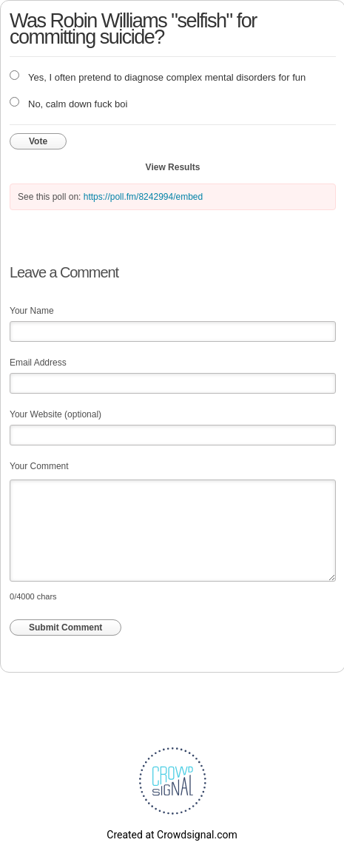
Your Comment (39, 466)
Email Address (38, 363)
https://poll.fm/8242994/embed (143, 197)
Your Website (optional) (55, 414)
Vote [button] (38, 141)
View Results (173, 167)
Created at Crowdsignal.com (172, 835)
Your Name (32, 311)
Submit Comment (65, 628)
